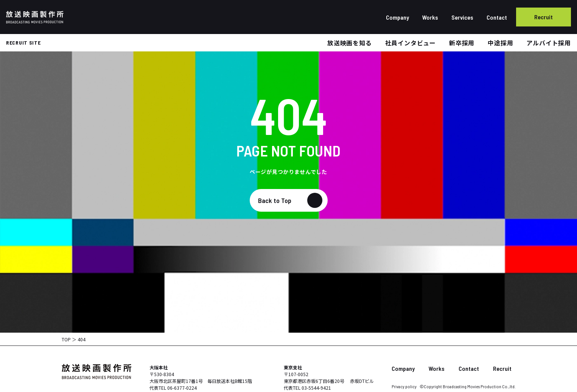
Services (462, 17)
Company (397, 17)
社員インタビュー (411, 43)
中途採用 (500, 43)
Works (430, 17)
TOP (66, 339)
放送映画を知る (350, 43)
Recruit (544, 17)
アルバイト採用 (549, 43)
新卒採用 (462, 43)
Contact (497, 17)
